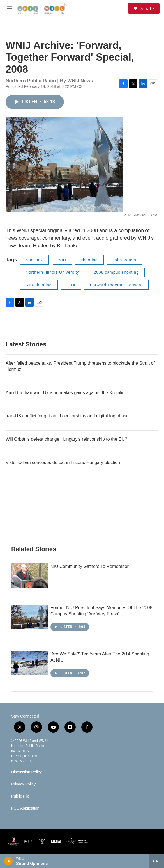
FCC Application (25, 808)
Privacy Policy (23, 784)
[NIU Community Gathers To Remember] (29, 575)
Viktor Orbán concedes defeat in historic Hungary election (63, 462)
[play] (9, 861)
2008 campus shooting (116, 272)
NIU (62, 260)
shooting (89, 260)
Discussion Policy (26, 772)
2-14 (71, 285)
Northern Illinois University (53, 272)
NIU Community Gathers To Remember (90, 566)
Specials (34, 260)
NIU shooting (39, 285)
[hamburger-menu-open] (9, 8)
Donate (146, 8)
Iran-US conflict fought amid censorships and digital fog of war (67, 416)
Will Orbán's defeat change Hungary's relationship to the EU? (66, 439)
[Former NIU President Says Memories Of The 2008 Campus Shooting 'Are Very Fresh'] (29, 617)
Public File (20, 796)
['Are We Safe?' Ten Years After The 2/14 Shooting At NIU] (29, 663)
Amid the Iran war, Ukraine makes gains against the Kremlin (65, 393)
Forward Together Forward (116, 285)
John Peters (124, 260)
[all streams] (157, 861)
